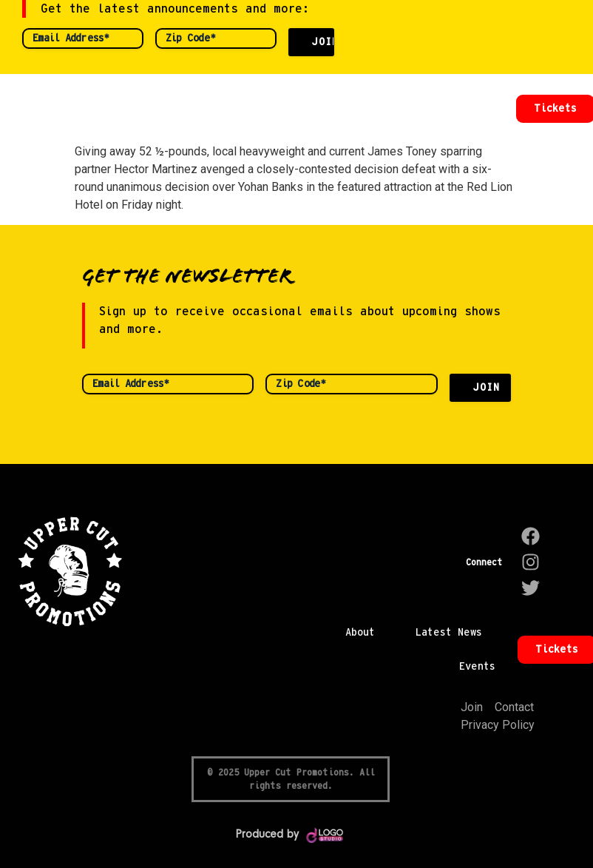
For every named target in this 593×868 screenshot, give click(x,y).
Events (477, 667)
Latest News (449, 633)
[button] (487, 109)
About (360, 633)
